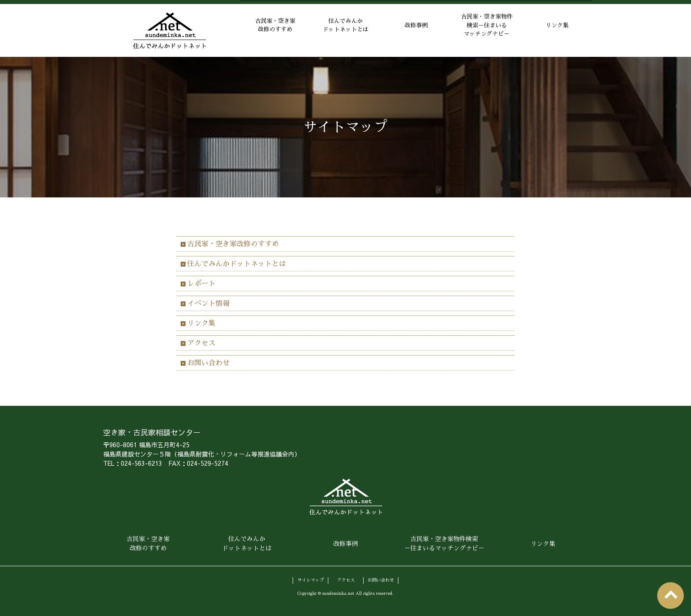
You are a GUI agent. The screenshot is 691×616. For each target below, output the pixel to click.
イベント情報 (208, 304)
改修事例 (416, 30)
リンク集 (557, 30)
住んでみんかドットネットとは (345, 31)
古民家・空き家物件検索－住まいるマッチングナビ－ (487, 30)
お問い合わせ (208, 363)
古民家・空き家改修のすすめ (275, 31)
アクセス (201, 343)
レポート (201, 284)
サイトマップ (311, 579)
